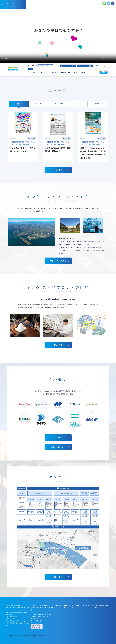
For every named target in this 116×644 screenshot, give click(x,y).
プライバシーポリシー (87, 607)
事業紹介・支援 (66, 73)
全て (19, 104)
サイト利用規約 (76, 607)
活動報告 (97, 104)
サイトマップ (67, 607)
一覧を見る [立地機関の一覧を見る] (58, 438)
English (105, 66)
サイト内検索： (33, 66)
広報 (76, 73)
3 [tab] (60, 431)
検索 (30, 69)
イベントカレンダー (68, 66)
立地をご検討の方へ (58, 447)
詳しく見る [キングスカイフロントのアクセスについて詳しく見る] (58, 577)
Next (100, 415)
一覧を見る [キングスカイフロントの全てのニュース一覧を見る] (58, 170)
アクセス (84, 73)
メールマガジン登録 (85, 66)
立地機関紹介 (53, 73)
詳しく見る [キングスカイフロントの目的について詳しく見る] (58, 345)
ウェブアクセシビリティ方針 (101, 607)
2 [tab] (57, 431)
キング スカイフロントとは (37, 73)
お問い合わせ (58, 607)
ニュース (93, 73)
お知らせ (38, 104)
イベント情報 (58, 104)
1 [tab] (54, 431)
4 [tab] (63, 431)
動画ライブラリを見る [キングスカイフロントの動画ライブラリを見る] (58, 261)
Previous (17, 415)
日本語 (97, 66)
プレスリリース (78, 104)
